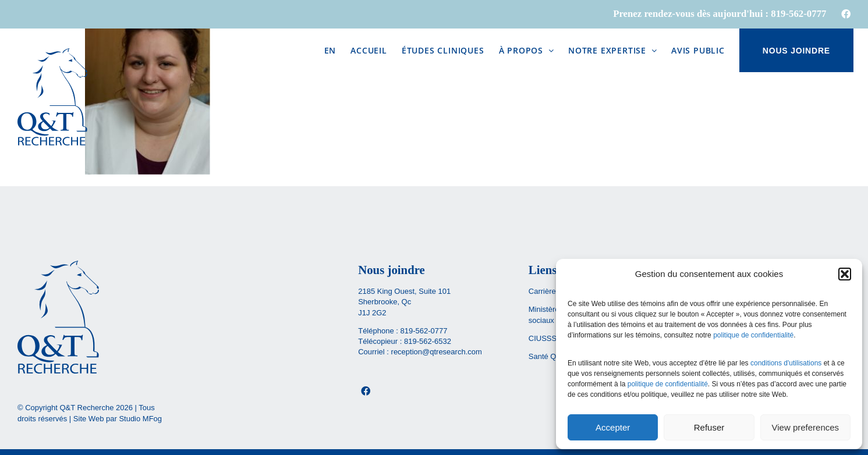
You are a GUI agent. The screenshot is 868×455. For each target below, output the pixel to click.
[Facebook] (366, 391)
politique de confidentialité (753, 335)
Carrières (544, 291)
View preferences (806, 427)
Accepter (613, 427)
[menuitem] (330, 50)
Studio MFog (140, 419)
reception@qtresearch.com (437, 352)
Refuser (709, 427)
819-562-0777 (424, 331)
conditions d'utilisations (786, 363)
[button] (845, 274)
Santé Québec (553, 356)
